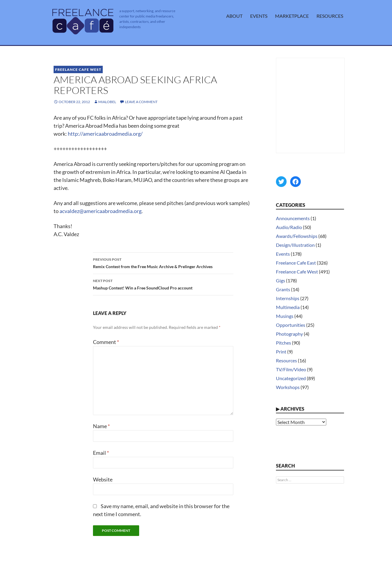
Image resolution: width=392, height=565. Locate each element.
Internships (288, 298)
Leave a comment (141, 102)
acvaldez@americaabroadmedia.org (101, 211)
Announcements (293, 218)
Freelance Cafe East (296, 263)
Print (281, 352)
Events (259, 16)
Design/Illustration (295, 245)
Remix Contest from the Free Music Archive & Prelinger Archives (163, 263)
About (234, 16)
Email (101, 453)
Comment (106, 342)
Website (103, 479)
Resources (330, 16)
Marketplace (292, 16)
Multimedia (288, 307)
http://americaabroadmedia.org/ (105, 134)
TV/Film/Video (291, 369)
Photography (289, 334)
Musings (285, 316)
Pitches (283, 343)
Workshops (288, 387)
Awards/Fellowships (297, 236)
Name (101, 426)
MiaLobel (107, 102)
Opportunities (291, 325)
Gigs (281, 280)
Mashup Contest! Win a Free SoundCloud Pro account (163, 284)
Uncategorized (291, 378)
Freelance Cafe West (78, 69)
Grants (283, 289)
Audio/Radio (289, 227)
